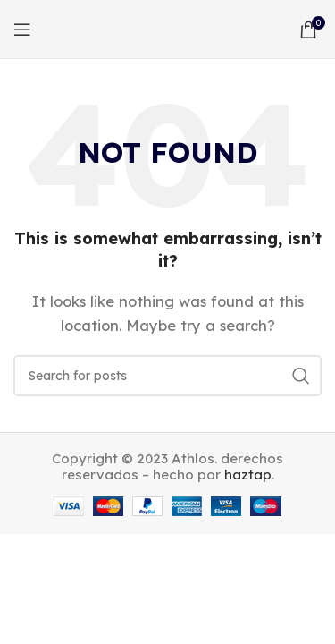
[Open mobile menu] (22, 30)
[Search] (167, 376)
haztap (248, 475)
